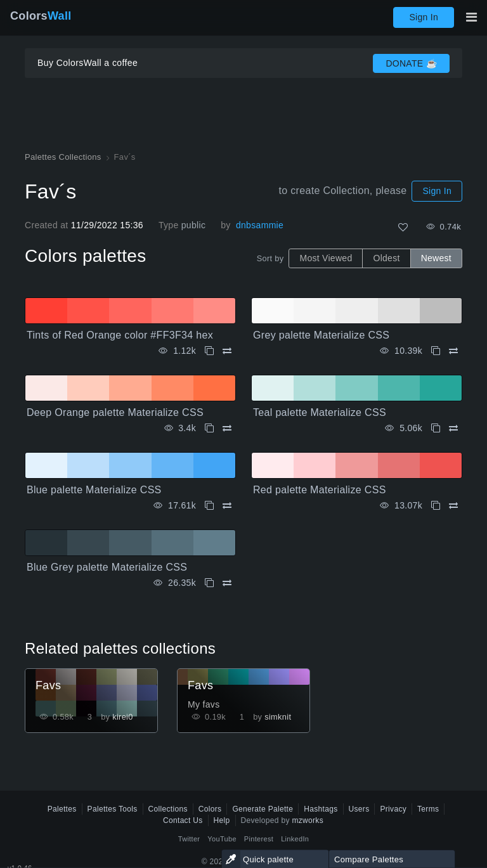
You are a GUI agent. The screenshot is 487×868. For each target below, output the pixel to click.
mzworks (308, 820)
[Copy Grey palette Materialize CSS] (436, 351)
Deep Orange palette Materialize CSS (115, 412)
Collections (168, 809)
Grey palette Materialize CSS (321, 335)
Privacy (393, 809)
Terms (428, 809)
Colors (41, 16)
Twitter (189, 839)
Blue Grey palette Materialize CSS (107, 567)
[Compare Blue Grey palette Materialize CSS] (227, 583)
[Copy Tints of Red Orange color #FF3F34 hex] (209, 351)
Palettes (62, 809)
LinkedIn (295, 839)
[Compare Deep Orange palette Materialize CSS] (227, 428)
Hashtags (321, 809)
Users (359, 809)
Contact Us (183, 820)
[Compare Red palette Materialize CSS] (453, 506)
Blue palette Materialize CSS (94, 490)
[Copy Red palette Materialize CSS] (436, 506)
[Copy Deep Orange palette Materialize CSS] (209, 428)
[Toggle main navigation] (471, 17)
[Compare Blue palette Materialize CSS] (227, 506)
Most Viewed (326, 258)
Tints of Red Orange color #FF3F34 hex (120, 335)
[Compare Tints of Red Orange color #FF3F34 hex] (227, 351)
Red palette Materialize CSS (320, 490)
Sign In (424, 17)
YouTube (222, 839)
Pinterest (259, 839)
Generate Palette (263, 809)
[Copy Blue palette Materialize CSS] (209, 506)
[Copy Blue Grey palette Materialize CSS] (209, 583)
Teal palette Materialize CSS (320, 412)
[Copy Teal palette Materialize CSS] (436, 428)
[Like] (403, 227)
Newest (436, 258)
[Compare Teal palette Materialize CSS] (453, 428)
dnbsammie (260, 225)
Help (222, 820)
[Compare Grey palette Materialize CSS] (453, 351)
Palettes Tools (113, 809)
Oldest (386, 258)
